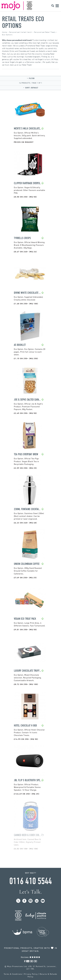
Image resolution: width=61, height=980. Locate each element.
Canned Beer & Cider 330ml (28, 835)
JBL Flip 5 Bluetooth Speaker (28, 780)
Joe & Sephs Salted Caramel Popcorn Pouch (28, 400)
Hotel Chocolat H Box (25, 726)
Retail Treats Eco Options (23, 22)
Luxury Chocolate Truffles (28, 671)
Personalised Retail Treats (45, 32)
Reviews (31, 957)
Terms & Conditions (13, 974)
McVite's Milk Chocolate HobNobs (28, 129)
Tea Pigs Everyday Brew (26, 454)
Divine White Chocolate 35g (28, 293)
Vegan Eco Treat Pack (25, 619)
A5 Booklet (20, 345)
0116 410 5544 (30, 881)
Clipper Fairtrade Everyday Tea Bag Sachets (28, 183)
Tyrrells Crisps (22, 238)
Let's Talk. (31, 892)
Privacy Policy (31, 974)
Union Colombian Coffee (27, 564)
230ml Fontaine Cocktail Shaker (28, 509)
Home (4, 32)
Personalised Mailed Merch (20, 32)
